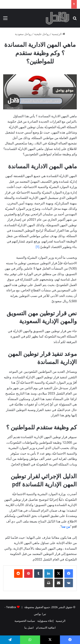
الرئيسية (58, 34)
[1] (37, 247)
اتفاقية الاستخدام (46, 628)
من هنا (66, 527)
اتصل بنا (29, 628)
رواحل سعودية (23, 34)
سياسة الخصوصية (25, 621)
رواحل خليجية (42, 34)
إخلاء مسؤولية (45, 621)
